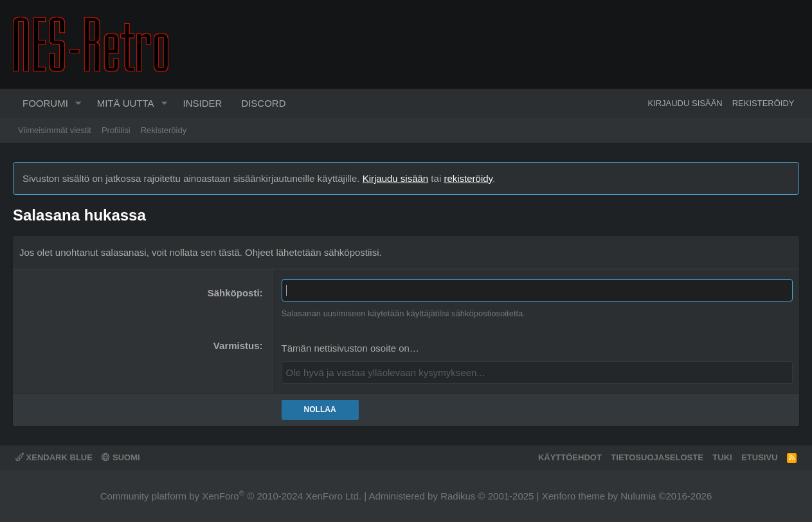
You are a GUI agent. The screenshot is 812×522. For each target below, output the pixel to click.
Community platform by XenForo (231, 496)
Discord (263, 103)
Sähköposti (234, 293)
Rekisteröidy (164, 130)
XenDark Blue (54, 457)
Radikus (458, 496)
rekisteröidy (468, 178)
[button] (78, 104)
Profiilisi (116, 130)
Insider (202, 103)
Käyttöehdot (570, 457)
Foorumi (45, 103)
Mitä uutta (126, 103)
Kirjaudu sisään (396, 178)
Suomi (121, 457)
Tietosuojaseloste (657, 457)
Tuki (722, 457)
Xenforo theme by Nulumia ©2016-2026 (627, 496)
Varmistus (237, 346)
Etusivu (759, 457)
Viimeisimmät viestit (55, 130)
